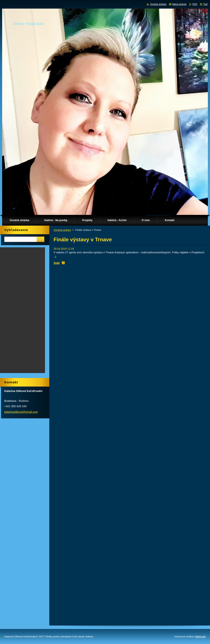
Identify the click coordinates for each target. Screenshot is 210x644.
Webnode (200, 636)
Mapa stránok (179, 4)
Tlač (205, 4)
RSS (195, 4)
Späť (57, 263)
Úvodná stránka (62, 230)
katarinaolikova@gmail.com (21, 412)
